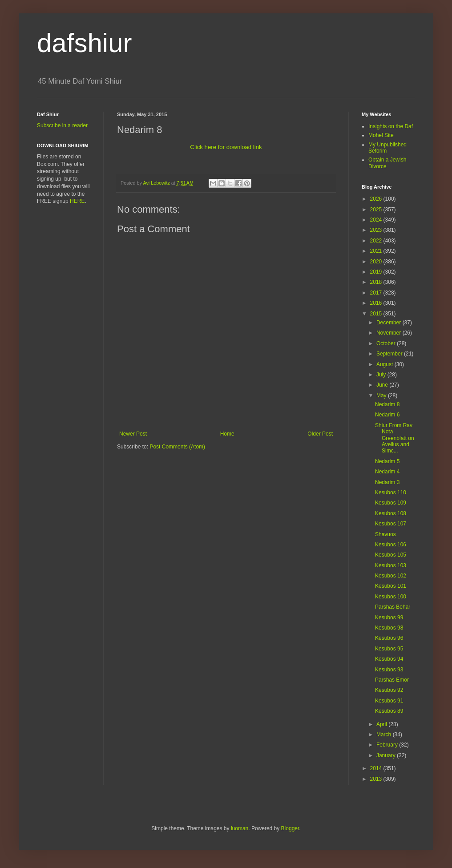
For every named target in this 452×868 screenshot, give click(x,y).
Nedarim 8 (387, 404)
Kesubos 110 (391, 493)
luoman (240, 828)
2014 (377, 768)
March (385, 735)
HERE (77, 201)
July (382, 375)
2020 (377, 262)
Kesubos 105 (391, 555)
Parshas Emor (392, 680)
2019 (377, 272)
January (387, 755)
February (388, 745)
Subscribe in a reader (62, 125)
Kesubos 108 (391, 513)
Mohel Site (381, 135)
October (387, 343)
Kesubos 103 (391, 565)
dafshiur (84, 43)
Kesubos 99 (389, 618)
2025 (377, 210)
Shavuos (385, 534)
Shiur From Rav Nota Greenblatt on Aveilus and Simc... (395, 438)
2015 (377, 314)
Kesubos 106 (391, 545)
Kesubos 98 (389, 628)
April (382, 724)
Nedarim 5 (387, 461)
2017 (377, 293)
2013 (377, 779)
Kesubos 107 (391, 524)
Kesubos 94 (389, 659)
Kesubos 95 (389, 649)
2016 (377, 303)
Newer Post (133, 434)
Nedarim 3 (387, 482)
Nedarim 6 (387, 415)
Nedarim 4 (387, 472)
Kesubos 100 (391, 597)
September (390, 354)
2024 (377, 220)
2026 (377, 199)
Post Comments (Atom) (177, 447)
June (383, 385)
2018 (377, 282)
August (385, 364)
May (382, 396)
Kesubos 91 (389, 701)
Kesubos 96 (389, 638)
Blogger (290, 828)
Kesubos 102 (391, 576)
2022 (377, 241)
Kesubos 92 (389, 690)
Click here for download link (226, 147)
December (389, 323)
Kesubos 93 (389, 670)
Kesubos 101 (391, 586)
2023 (377, 230)
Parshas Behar (393, 607)
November (389, 333)
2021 (377, 251)
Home (227, 434)
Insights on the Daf (391, 126)
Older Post (320, 434)
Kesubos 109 (391, 503)
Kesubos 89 (389, 711)
